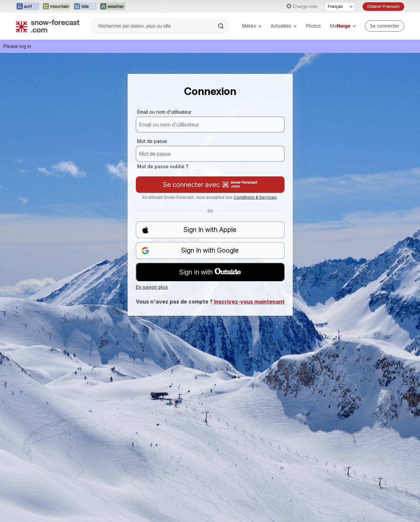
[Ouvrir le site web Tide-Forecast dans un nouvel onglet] (85, 7)
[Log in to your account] (385, 26)
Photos (313, 26)
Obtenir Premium (383, 6)
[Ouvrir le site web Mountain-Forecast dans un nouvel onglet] (56, 7)
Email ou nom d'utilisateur (164, 112)
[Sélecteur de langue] (340, 7)
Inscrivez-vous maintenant (249, 302)
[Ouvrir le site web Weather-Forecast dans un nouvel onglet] (112, 7)
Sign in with (210, 272)
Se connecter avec (210, 185)
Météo (252, 26)
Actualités (284, 26)
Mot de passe (152, 141)
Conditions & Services (255, 197)
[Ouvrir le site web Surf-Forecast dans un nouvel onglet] (28, 7)
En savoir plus (152, 287)
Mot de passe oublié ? (163, 166)
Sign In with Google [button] (190, 250)
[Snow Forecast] (48, 26)
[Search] (221, 26)
